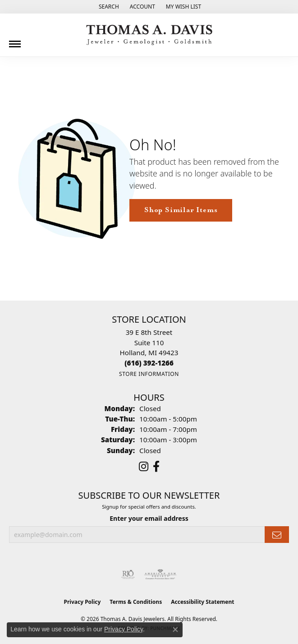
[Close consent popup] (175, 630)
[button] (108, 7)
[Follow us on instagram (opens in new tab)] (144, 467)
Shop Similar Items (181, 210)
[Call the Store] (149, 363)
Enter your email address (149, 518)
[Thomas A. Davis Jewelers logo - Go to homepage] (149, 35)
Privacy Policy (83, 602)
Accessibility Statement (202, 602)
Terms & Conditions (136, 602)
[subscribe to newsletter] (277, 535)
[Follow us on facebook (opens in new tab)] (156, 467)
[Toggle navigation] (15, 41)
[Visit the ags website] (160, 575)
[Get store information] (149, 374)
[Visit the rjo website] (128, 575)
